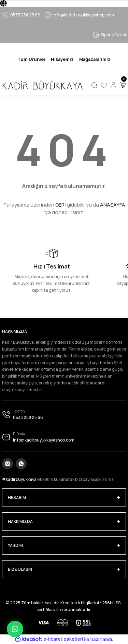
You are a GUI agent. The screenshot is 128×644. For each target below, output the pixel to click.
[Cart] (123, 85)
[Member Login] (113, 85)
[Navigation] (31, 59)
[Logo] (42, 85)
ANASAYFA (113, 205)
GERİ (61, 205)
